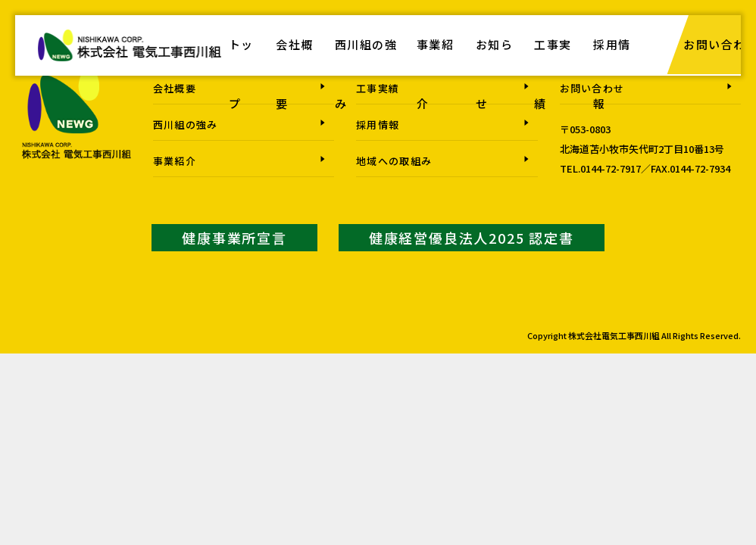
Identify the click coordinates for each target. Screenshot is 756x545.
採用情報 (614, 75)
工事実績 (555, 75)
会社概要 (295, 75)
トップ (241, 75)
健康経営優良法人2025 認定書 (472, 238)
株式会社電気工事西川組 (130, 54)
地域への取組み (394, 161)
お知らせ (495, 75)
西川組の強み (367, 75)
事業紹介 (436, 75)
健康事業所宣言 (234, 238)
